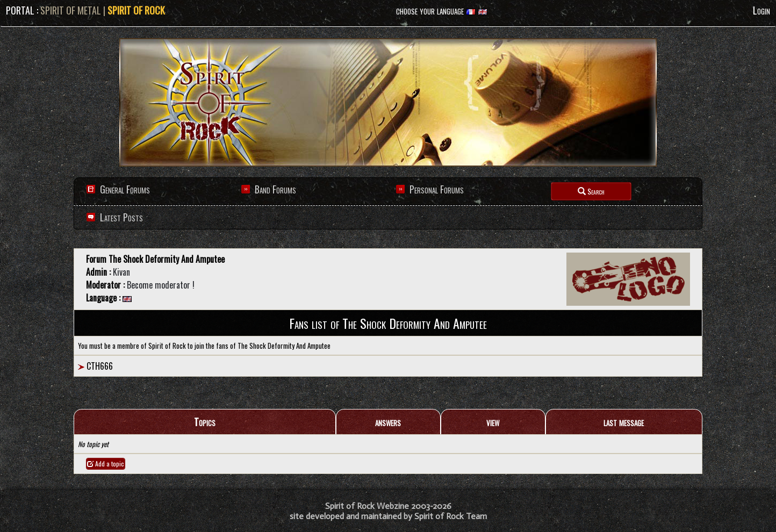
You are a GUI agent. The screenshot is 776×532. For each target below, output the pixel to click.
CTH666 (100, 366)
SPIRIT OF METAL (71, 10)
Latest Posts (120, 217)
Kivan (121, 272)
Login (761, 10)
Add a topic (106, 463)
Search (591, 191)
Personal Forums (437, 189)
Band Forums (275, 189)
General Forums (125, 189)
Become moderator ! (161, 285)
